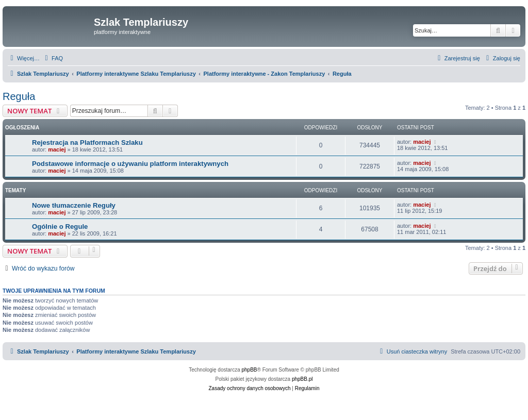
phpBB (250, 370)
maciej (57, 149)
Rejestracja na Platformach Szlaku (87, 142)
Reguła (19, 96)
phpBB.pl (302, 379)
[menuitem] (53, 58)
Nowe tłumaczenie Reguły (74, 205)
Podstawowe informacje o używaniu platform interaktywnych (130, 164)
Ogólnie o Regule (60, 226)
